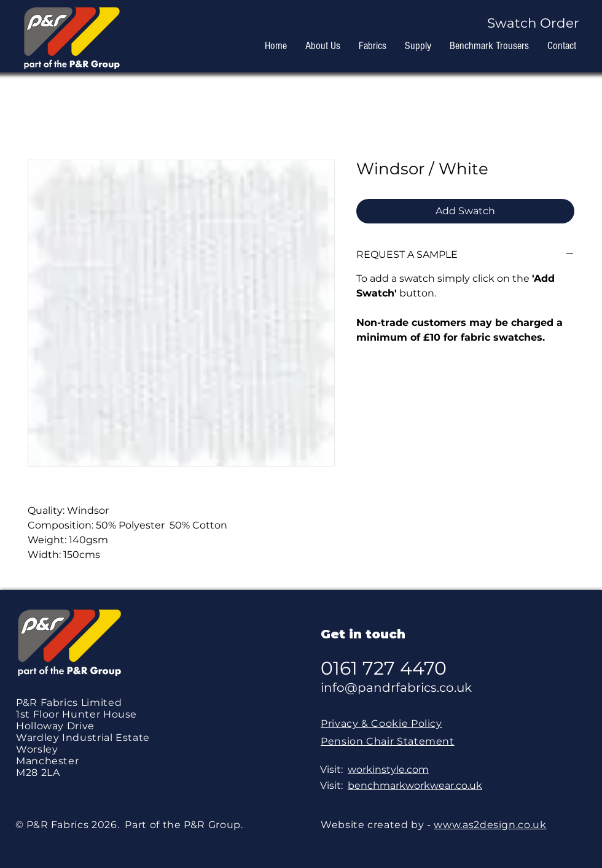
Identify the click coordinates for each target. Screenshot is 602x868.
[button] (539, 23)
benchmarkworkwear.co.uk (415, 785)
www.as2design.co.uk (490, 825)
